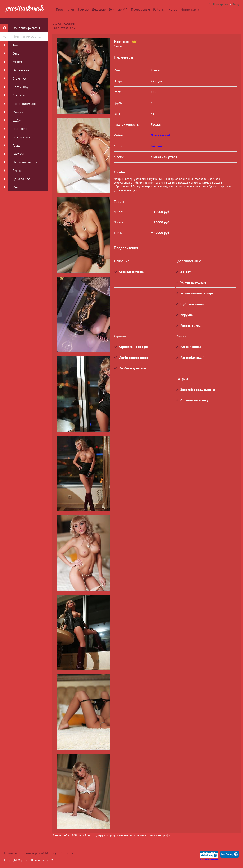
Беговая (157, 146)
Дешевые (99, 9)
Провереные (140, 9)
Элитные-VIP (118, 9)
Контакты (67, 853)
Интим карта (190, 9)
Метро (173, 9)
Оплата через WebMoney (38, 853)
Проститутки (65, 9)
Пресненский (160, 135)
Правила (11, 853)
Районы (159, 9)
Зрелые (83, 9)
